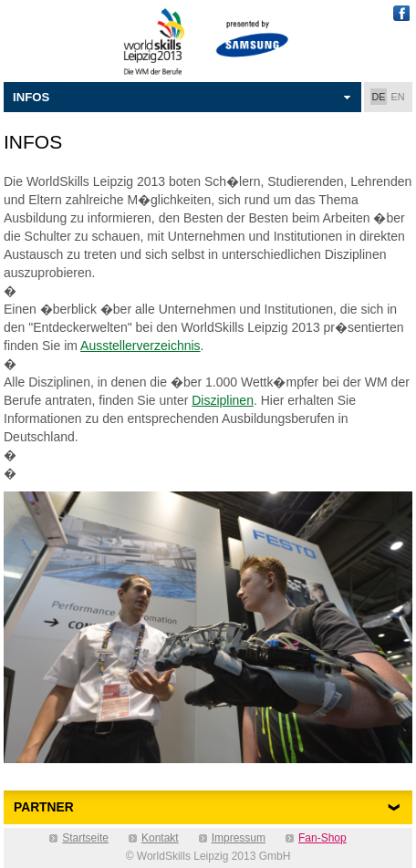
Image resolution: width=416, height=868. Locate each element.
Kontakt (160, 838)
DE (379, 97)
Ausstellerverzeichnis (140, 346)
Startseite (85, 838)
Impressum (239, 838)
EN (398, 97)
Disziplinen (223, 400)
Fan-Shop (322, 838)
